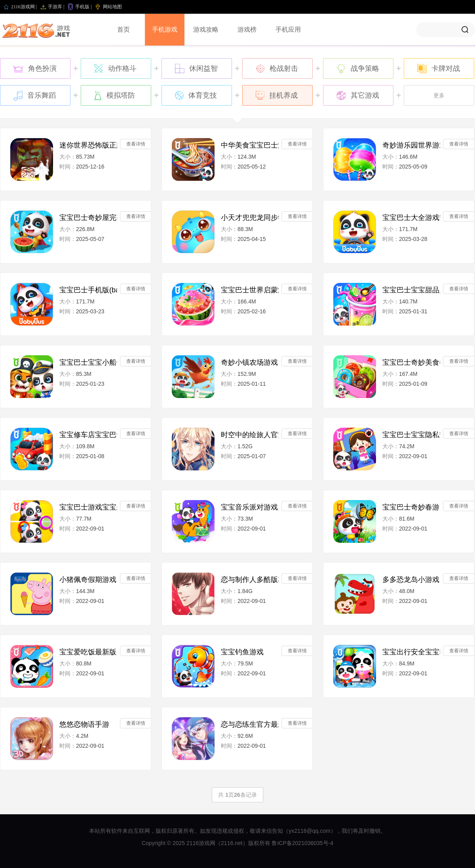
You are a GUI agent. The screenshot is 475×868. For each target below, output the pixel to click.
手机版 (82, 7)
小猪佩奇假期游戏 (88, 580)
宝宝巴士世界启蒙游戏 (250, 290)
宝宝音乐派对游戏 (249, 507)
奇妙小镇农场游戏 (249, 362)
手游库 (55, 7)
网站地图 (112, 7)
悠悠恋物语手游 (84, 724)
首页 (123, 29)
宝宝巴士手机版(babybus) (88, 290)
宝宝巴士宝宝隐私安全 (411, 435)
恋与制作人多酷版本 (250, 580)
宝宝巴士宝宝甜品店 (411, 290)
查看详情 (136, 144)
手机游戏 (165, 29)
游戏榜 (247, 29)
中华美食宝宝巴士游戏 (250, 145)
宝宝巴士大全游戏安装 (411, 218)
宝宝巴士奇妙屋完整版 (88, 218)
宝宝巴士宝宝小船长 (88, 362)
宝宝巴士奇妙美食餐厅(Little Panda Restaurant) (411, 362)
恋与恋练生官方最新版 (250, 724)
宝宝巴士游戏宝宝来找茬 (88, 507)
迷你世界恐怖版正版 (88, 145)
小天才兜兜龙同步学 (250, 218)
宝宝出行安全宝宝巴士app (411, 652)
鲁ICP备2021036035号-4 (302, 843)
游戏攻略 (206, 29)
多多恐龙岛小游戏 (411, 580)
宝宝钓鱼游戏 (242, 652)
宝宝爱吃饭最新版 (88, 652)
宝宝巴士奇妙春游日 (411, 507)
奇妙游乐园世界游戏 (411, 145)
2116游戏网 (23, 7)
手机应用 (288, 29)
